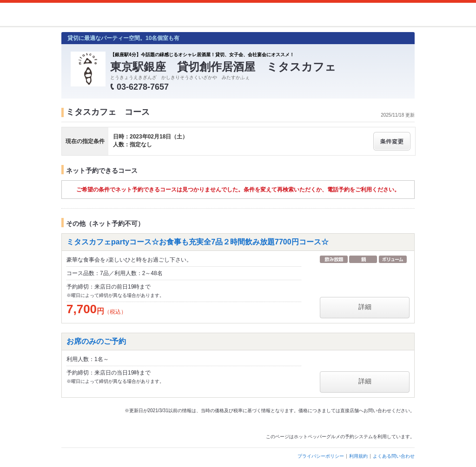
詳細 (365, 307)
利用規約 (358, 456)
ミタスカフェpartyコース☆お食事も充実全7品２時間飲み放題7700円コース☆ (198, 242)
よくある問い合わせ (394, 456)
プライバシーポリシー (321, 456)
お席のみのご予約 (96, 341)
